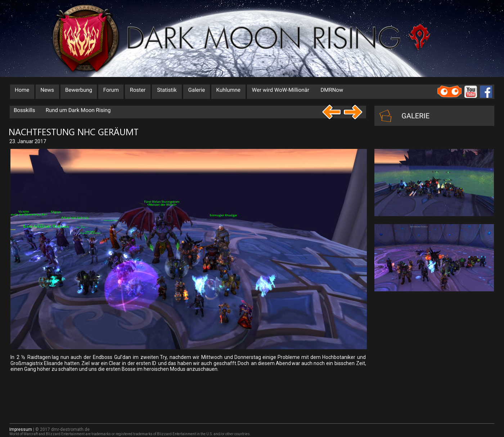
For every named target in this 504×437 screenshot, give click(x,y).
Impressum (21, 429)
